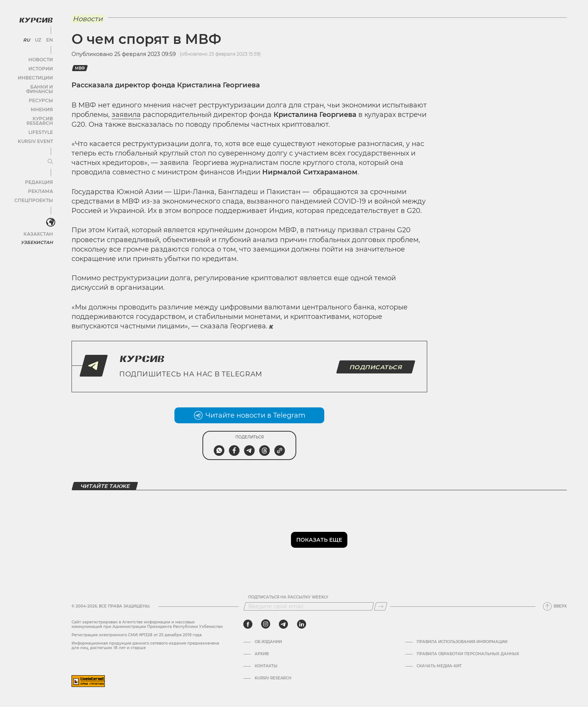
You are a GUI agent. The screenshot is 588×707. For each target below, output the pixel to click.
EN (48, 38)
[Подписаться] (381, 606)
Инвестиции (37, 75)
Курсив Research (32, 112)
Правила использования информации (462, 642)
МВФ (80, 68)
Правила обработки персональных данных (468, 654)
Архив (262, 654)
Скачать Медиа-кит (439, 666)
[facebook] (248, 624)
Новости (41, 57)
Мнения (42, 103)
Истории (41, 66)
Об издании (268, 642)
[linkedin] (301, 624)
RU (27, 38)
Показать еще (319, 540)
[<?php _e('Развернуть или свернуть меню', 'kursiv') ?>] (49, 211)
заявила (126, 115)
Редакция (40, 171)
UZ (38, 38)
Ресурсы (41, 94)
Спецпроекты (35, 189)
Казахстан (39, 222)
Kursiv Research (273, 678)
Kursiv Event (37, 130)
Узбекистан (38, 231)
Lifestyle (41, 121)
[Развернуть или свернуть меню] (48, 151)
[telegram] (283, 624)
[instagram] (266, 624)
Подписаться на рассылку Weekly (288, 597)
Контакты (266, 666)
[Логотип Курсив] (34, 18)
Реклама (41, 180)
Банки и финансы (30, 85)
